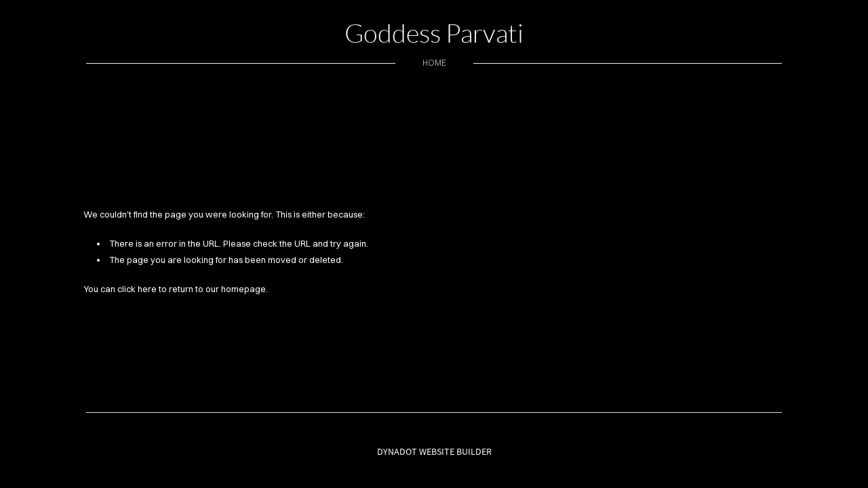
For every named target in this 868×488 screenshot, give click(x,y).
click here (137, 289)
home (434, 63)
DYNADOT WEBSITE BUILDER (434, 451)
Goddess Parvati (434, 33)
